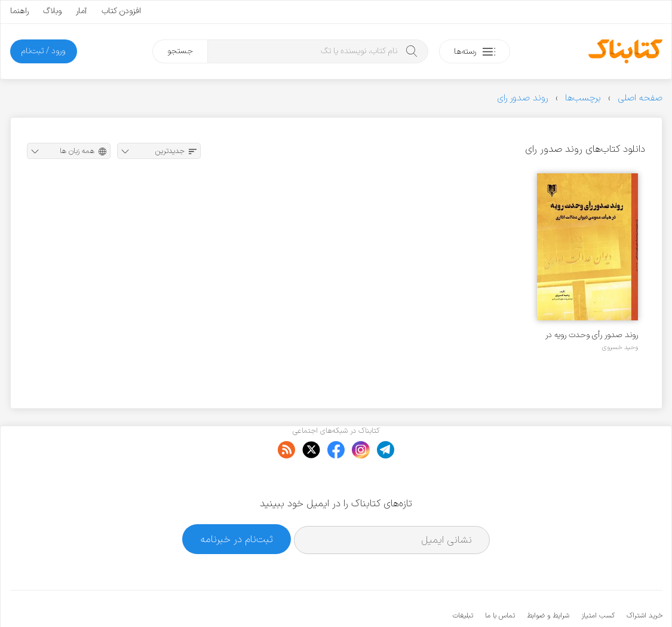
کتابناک (599, 598)
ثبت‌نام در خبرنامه (237, 502)
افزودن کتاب (121, 11)
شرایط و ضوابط (548, 579)
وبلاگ (52, 11)
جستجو (180, 51)
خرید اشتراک (645, 579)
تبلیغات (463, 579)
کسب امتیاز (598, 579)
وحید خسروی (620, 347)
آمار (82, 11)
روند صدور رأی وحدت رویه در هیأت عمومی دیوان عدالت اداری (592, 335)
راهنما (19, 11)
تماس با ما (500, 579)
